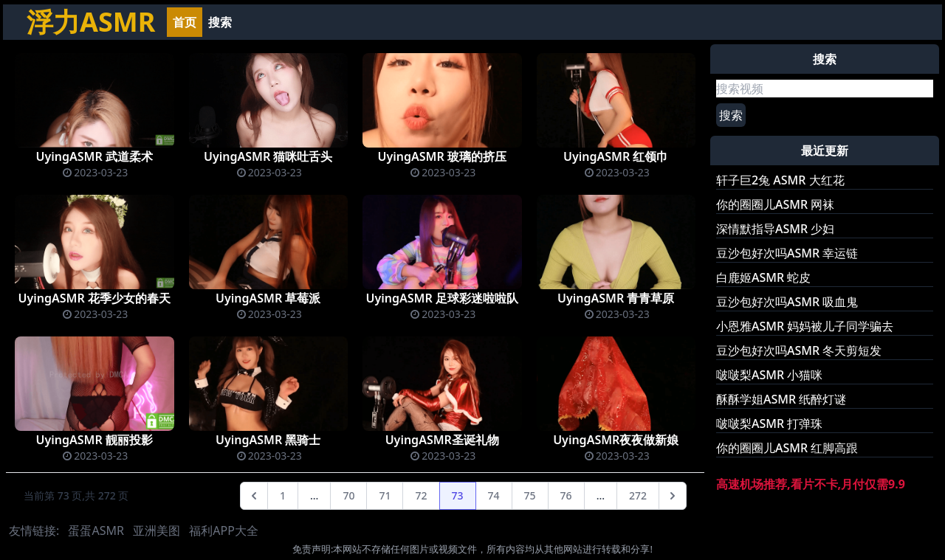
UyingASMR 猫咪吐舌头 (268, 156)
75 (530, 495)
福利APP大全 (224, 530)
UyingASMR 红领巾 (616, 156)
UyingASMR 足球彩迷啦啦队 (442, 298)
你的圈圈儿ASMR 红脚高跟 (787, 448)
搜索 (220, 22)
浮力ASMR (91, 22)
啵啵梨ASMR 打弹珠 (769, 424)
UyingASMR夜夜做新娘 (616, 440)
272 (638, 495)
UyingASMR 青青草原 (616, 298)
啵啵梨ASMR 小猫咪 (769, 375)
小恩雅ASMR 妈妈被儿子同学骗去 (805, 326)
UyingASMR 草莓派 (268, 298)
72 (421, 495)
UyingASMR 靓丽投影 (94, 440)
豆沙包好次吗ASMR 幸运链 (787, 253)
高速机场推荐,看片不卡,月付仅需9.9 (811, 484)
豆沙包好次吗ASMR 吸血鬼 (787, 302)
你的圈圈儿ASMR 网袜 (775, 204)
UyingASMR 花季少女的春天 (94, 298)
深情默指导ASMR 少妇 (775, 229)
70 (348, 495)
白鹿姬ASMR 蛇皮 (763, 277)
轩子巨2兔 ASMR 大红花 (780, 180)
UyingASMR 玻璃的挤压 (442, 156)
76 (566, 495)
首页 (185, 22)
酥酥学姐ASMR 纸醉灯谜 (781, 399)
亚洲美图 (157, 530)
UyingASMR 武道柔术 (94, 156)
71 (385, 495)
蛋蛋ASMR (96, 530)
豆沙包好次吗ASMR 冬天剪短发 (799, 350)
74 (494, 495)
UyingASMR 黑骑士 (268, 440)
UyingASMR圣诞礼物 (442, 440)
